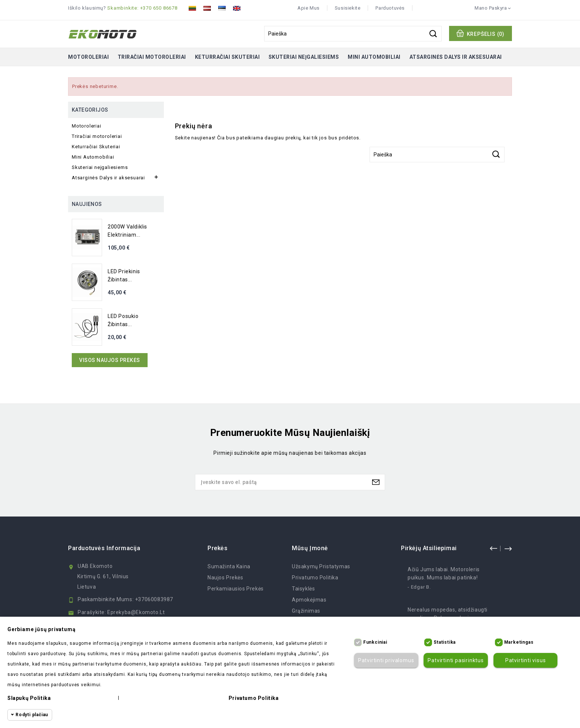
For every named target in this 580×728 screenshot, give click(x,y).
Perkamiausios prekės (236, 589)
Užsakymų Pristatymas (321, 566)
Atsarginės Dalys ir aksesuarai (456, 57)
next (508, 548)
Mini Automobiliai (374, 57)
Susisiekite (348, 8)
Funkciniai (375, 642)
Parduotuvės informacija (104, 548)
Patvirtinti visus (526, 660)
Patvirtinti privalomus (386, 660)
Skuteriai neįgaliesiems (304, 57)
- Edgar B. (419, 587)
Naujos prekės (225, 578)
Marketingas (519, 642)
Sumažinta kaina (229, 566)
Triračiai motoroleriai (152, 57)
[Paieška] (353, 34)
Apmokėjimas (309, 600)
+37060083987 (154, 599)
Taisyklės (303, 589)
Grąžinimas (306, 611)
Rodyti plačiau (32, 715)
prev (493, 548)
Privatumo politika (315, 578)
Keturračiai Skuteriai (227, 57)
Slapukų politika (29, 698)
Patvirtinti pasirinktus (456, 660)
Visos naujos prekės (110, 360)
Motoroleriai (88, 57)
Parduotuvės (390, 8)
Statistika (445, 642)
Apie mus (308, 8)
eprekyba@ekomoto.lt (136, 612)
